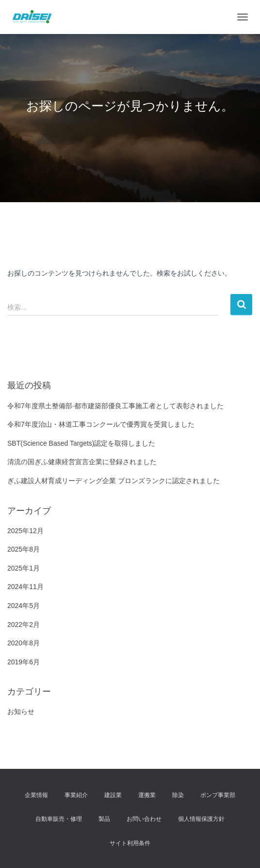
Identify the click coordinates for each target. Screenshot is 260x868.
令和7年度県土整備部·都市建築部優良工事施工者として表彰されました (115, 406)
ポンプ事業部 (218, 795)
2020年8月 (24, 643)
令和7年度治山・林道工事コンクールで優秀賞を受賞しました (101, 424)
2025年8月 (24, 549)
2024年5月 (24, 606)
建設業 (113, 795)
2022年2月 (24, 625)
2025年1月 (24, 568)
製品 (104, 819)
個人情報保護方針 (201, 819)
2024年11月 (25, 587)
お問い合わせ (144, 819)
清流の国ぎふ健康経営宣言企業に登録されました (82, 462)
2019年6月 (24, 662)
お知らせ (21, 712)
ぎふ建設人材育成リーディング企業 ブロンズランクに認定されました (114, 481)
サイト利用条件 (130, 843)
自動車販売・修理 (59, 819)
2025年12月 (25, 531)
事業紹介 (76, 795)
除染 (178, 795)
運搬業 (147, 795)
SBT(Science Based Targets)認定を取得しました (81, 443)
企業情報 (36, 795)
